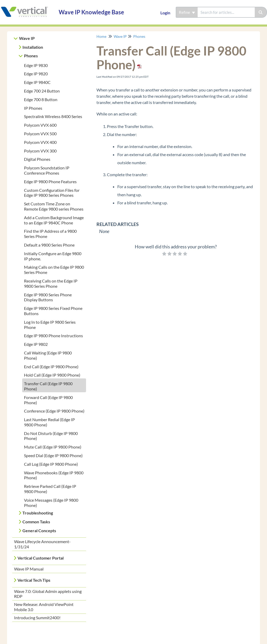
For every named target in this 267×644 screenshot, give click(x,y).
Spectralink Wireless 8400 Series (53, 116)
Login (165, 13)
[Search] (261, 12)
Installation (33, 47)
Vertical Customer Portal (41, 558)
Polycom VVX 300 (40, 151)
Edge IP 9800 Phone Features (50, 182)
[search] (226, 12)
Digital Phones (37, 159)
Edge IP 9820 (36, 74)
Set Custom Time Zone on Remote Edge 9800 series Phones (54, 206)
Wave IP (27, 38)
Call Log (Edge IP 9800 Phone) (51, 464)
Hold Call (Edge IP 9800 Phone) (52, 375)
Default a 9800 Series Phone (49, 245)
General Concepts (39, 530)
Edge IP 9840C (37, 82)
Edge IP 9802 (36, 344)
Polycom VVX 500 (40, 134)
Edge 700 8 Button (41, 99)
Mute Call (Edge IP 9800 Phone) (53, 447)
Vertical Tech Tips (34, 580)
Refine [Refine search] (187, 12)
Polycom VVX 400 (40, 142)
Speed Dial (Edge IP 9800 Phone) (53, 455)
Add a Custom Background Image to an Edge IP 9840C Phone (54, 220)
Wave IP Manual (29, 569)
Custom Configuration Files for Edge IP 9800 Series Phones (52, 193)
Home (101, 36)
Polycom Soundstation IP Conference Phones (47, 170)
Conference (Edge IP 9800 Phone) (54, 411)
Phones (31, 56)
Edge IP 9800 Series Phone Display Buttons (48, 297)
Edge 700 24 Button (42, 91)
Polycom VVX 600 (40, 125)
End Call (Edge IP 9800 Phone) (51, 367)
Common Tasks (36, 522)
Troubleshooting (38, 513)
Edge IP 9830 (36, 65)
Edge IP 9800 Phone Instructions (53, 336)
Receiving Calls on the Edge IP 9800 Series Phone (51, 283)
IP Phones (33, 108)
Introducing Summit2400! (37, 618)
